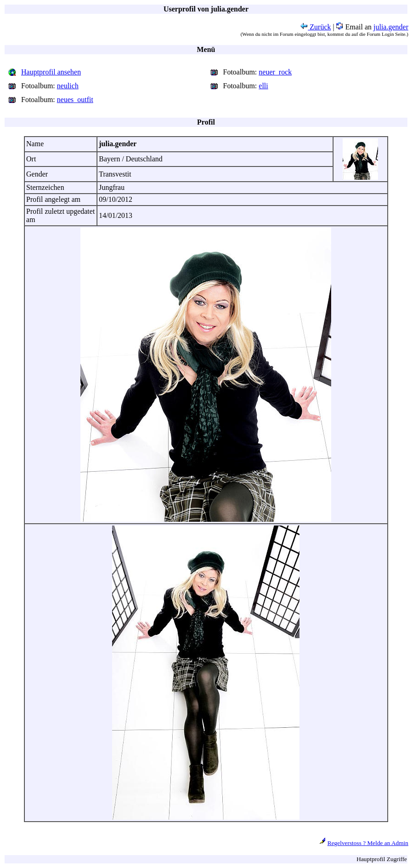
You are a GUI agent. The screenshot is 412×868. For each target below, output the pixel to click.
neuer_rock (275, 72)
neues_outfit (75, 100)
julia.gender (391, 27)
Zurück (316, 27)
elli (263, 86)
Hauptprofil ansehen (51, 72)
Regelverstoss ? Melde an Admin (368, 843)
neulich (68, 86)
